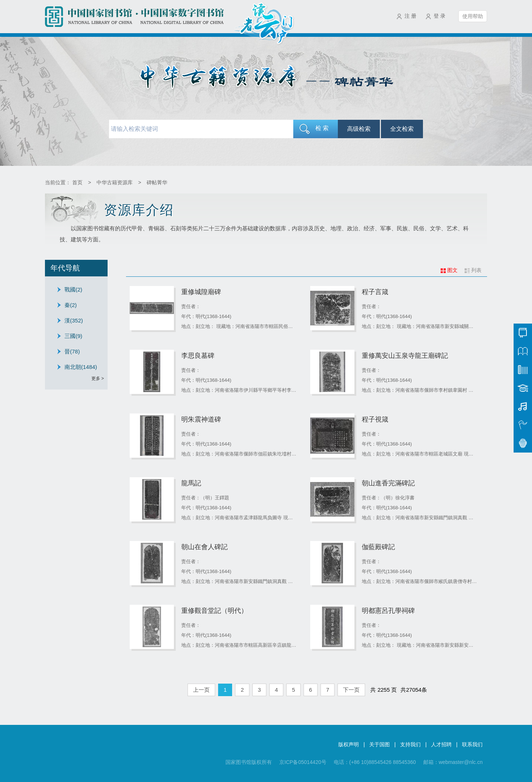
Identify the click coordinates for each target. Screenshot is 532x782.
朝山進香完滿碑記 (388, 483)
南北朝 (81, 367)
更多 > (98, 378)
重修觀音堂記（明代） (214, 611)
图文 (452, 270)
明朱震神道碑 (201, 419)
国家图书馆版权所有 (249, 762)
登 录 (440, 16)
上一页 (201, 690)
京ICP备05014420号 (303, 762)
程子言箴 (375, 292)
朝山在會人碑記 (204, 547)
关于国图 (379, 744)
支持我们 (410, 744)
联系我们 (472, 744)
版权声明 (349, 744)
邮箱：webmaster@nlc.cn (453, 762)
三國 (73, 336)
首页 (77, 182)
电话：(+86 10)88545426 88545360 (375, 762)
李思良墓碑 (198, 356)
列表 (476, 270)
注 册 (410, 16)
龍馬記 (191, 483)
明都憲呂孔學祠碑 (388, 611)
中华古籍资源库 (115, 182)
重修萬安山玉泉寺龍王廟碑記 (405, 356)
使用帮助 (473, 16)
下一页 (351, 690)
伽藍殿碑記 (378, 547)
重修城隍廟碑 (201, 292)
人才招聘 (441, 744)
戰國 (73, 289)
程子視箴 (375, 419)
